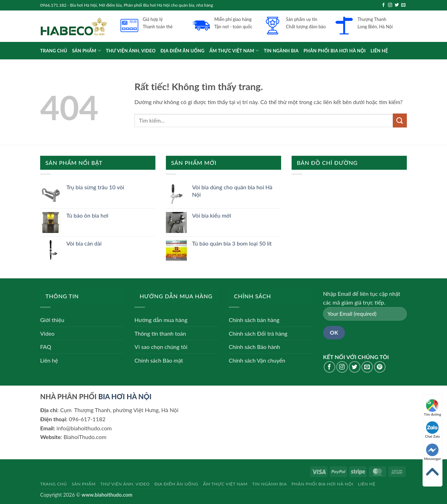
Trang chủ (54, 51)
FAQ (46, 347)
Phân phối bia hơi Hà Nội (335, 51)
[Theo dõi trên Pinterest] (380, 367)
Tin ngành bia (281, 51)
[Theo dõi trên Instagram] (390, 5)
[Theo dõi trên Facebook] (383, 5)
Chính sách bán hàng (254, 320)
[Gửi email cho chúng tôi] (403, 5)
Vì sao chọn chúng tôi (161, 347)
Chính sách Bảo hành (254, 347)
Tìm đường (433, 408)
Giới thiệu (52, 320)
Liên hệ (379, 51)
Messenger (433, 452)
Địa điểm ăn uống (183, 51)
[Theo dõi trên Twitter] (397, 5)
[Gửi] (400, 120)
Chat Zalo (433, 430)
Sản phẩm (86, 50)
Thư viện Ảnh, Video (131, 51)
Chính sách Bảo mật (159, 360)
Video (47, 333)
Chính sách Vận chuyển (257, 360)
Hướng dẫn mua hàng (161, 320)
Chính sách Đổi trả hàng (258, 333)
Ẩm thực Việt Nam (234, 50)
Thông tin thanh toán (160, 333)
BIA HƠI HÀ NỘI (125, 396)
